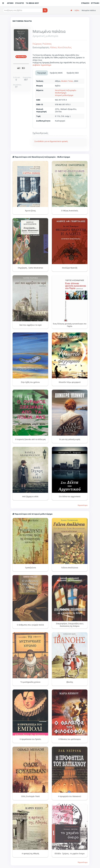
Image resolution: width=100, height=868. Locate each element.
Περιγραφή (42, 73)
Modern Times (67, 81)
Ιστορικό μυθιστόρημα (64, 95)
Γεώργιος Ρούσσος (42, 44)
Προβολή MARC (56, 73)
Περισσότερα (83, 505)
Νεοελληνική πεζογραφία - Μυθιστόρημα (66, 91)
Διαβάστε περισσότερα (42, 65)
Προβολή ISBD (73, 73)
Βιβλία (77, 10)
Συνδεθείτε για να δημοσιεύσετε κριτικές (51, 141)
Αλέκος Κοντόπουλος (61, 47)
